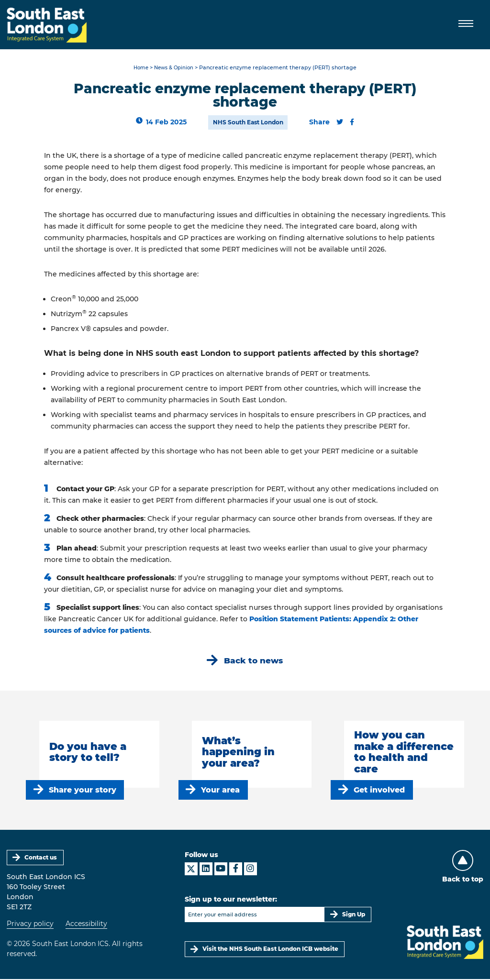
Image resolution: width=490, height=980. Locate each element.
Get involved (380, 790)
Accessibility (86, 925)
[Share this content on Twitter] (340, 122)
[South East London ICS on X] (191, 869)
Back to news (254, 661)
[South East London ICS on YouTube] (221, 869)
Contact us (41, 858)
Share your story (83, 790)
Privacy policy (30, 925)
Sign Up (354, 915)
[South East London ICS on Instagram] (251, 869)
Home (139, 68)
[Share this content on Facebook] (352, 122)
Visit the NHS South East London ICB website (271, 950)
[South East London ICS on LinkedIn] (206, 869)
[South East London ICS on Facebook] (236, 869)
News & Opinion (175, 68)
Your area (221, 790)
